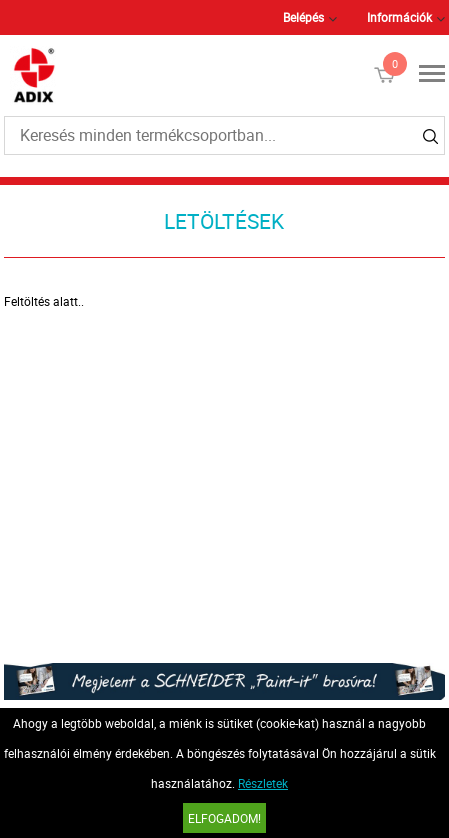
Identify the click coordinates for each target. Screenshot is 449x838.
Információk (399, 17)
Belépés (303, 17)
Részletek (263, 783)
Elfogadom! (224, 818)
